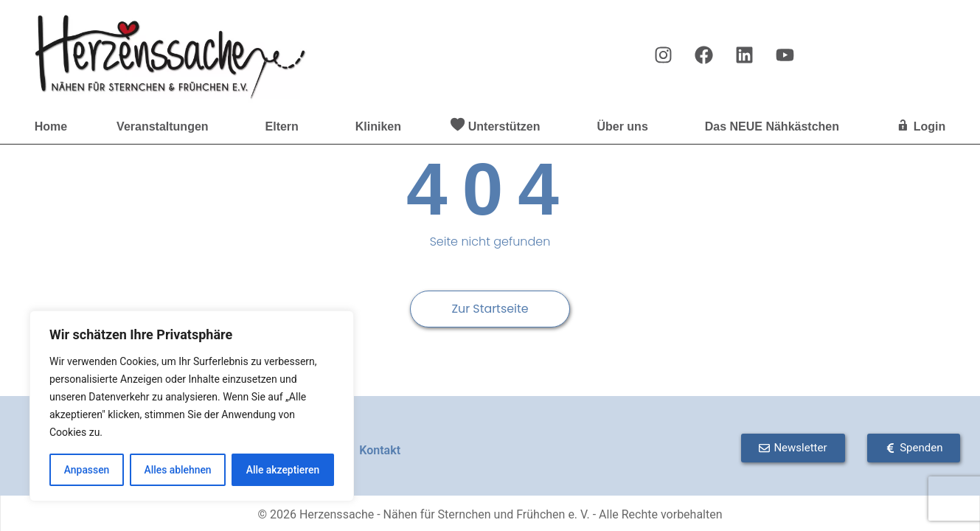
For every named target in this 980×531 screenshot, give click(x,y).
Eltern (286, 127)
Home (51, 126)
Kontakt (380, 450)
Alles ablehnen (178, 470)
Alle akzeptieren (282, 470)
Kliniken (378, 126)
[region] (192, 406)
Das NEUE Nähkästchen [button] (776, 127)
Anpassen (86, 470)
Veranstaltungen (166, 127)
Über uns (626, 127)
